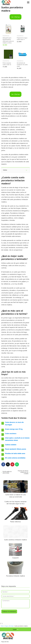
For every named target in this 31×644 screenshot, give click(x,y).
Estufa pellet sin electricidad (7, 472)
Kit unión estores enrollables (15, 458)
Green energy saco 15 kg (14, 429)
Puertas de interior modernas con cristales (23, 472)
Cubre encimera (11, 434)
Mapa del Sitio (5, 642)
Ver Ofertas (15, 17)
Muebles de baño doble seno (15, 453)
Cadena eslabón (11, 445)
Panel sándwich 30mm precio (16, 449)
